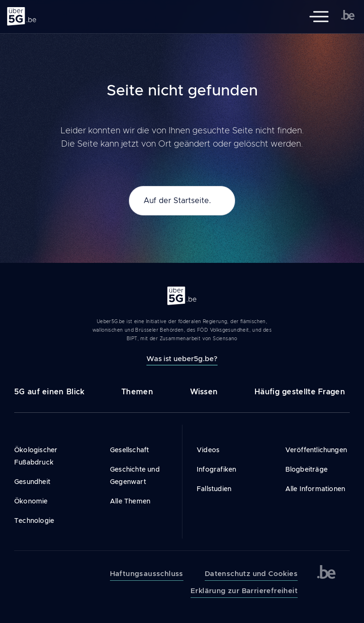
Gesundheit (32, 482)
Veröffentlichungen (316, 450)
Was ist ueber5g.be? (182, 358)
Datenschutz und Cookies (251, 574)
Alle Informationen (315, 489)
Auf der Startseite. (177, 201)
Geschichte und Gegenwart (135, 475)
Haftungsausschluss (147, 574)
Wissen (204, 392)
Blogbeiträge (306, 469)
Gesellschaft (129, 450)
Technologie (34, 521)
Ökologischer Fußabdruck (36, 456)
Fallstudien (214, 489)
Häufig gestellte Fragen (300, 392)
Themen (137, 392)
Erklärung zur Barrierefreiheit (244, 591)
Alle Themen (130, 501)
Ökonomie (31, 501)
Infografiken (216, 469)
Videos (208, 450)
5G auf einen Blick (49, 392)
